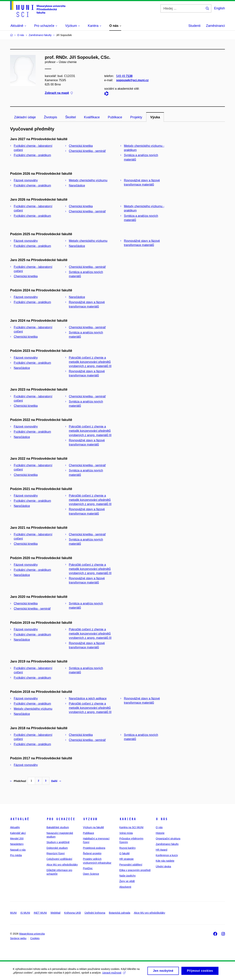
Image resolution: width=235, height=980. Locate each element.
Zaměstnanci (215, 26)
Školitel (70, 117)
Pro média (16, 855)
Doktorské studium (57, 848)
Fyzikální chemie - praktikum (32, 155)
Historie (160, 833)
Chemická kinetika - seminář (87, 151)
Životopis (50, 117)
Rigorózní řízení (56, 853)
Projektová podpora (94, 848)
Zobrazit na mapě (59, 93)
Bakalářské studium (58, 827)
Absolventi (125, 887)
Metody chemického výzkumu (88, 180)
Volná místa (126, 833)
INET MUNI (40, 913)
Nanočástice (77, 185)
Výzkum (90, 819)
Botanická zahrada (120, 913)
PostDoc (88, 868)
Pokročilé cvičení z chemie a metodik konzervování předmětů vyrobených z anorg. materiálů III (90, 362)
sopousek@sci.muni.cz (132, 80)
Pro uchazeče (61, 819)
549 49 (124, 76)
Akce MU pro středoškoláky (62, 865)
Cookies (35, 938)
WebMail (55, 913)
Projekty (136, 117)
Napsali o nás (18, 850)
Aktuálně (20, 819)
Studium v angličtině (58, 842)
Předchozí (18, 781)
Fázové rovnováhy (26, 180)
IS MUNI (25, 913)
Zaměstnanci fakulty (167, 844)
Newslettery (17, 844)
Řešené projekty (92, 853)
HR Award (161, 850)
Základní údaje (25, 117)
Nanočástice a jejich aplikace (88, 698)
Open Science (91, 874)
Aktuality (15, 827)
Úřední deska (163, 866)
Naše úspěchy (128, 876)
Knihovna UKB (72, 913)
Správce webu (18, 938)
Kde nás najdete (165, 861)
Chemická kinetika (81, 146)
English (219, 8)
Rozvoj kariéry (128, 848)
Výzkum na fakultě (93, 827)
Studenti (194, 26)
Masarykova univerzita (32, 934)
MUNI (13, 913)
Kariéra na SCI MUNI (131, 827)
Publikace (115, 117)
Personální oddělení (131, 865)
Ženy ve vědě (127, 881)
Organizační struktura (168, 839)
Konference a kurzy (167, 855)
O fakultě (124, 853)
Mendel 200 (17, 839)
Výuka (155, 117)
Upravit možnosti (114, 974)
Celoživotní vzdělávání (59, 859)
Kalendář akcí (18, 833)
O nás (162, 819)
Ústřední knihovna (95, 913)
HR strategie (126, 859)
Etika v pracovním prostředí (135, 870)
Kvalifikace (92, 117)
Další (56, 781)
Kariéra (128, 819)
